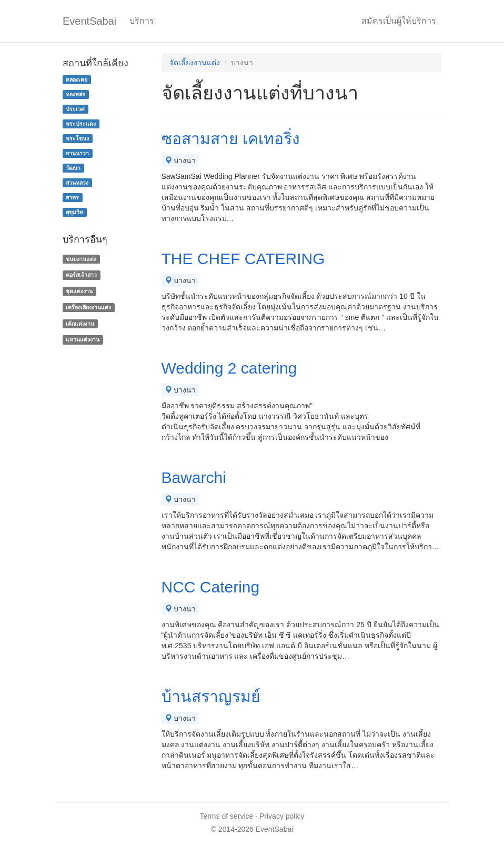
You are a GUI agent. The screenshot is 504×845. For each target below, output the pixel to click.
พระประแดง (81, 124)
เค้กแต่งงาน (80, 324)
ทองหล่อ (75, 94)
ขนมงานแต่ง (81, 259)
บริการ (142, 21)
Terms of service (226, 816)
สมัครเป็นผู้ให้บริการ (399, 21)
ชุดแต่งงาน (79, 291)
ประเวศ (75, 109)
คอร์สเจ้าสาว (81, 275)
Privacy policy (282, 816)
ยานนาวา (77, 153)
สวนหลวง (77, 183)
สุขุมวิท (74, 212)
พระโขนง (77, 138)
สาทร (72, 197)
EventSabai (89, 21)
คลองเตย (77, 79)
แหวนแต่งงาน (83, 340)
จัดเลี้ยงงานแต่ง (195, 63)
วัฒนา (73, 168)
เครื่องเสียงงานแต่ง (88, 307)
